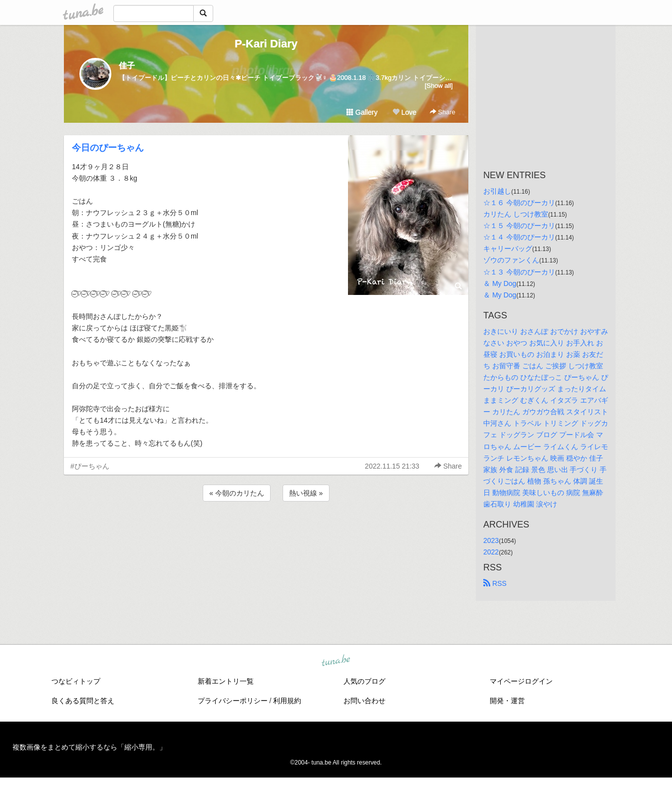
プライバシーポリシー (233, 701)
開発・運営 (507, 701)
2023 (491, 540)
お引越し (497, 191)
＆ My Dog (500, 283)
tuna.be (336, 661)
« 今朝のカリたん (237, 493)
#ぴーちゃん (90, 466)
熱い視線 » (306, 493)
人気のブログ (364, 681)
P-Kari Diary (266, 44)
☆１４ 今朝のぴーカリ (519, 237)
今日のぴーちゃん (108, 148)
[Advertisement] (266, 530)
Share (443, 112)
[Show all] (439, 86)
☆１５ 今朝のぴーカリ (519, 226)
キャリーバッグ (508, 249)
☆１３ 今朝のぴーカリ (519, 272)
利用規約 (287, 701)
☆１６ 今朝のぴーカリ (519, 203)
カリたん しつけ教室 (516, 214)
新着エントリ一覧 (226, 681)
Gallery (362, 112)
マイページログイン (521, 681)
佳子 (127, 66)
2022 (491, 552)
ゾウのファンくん (511, 260)
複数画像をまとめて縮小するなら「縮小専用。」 (89, 747)
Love (404, 112)
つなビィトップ (76, 681)
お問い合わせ (364, 701)
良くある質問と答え (83, 701)
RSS (495, 583)
